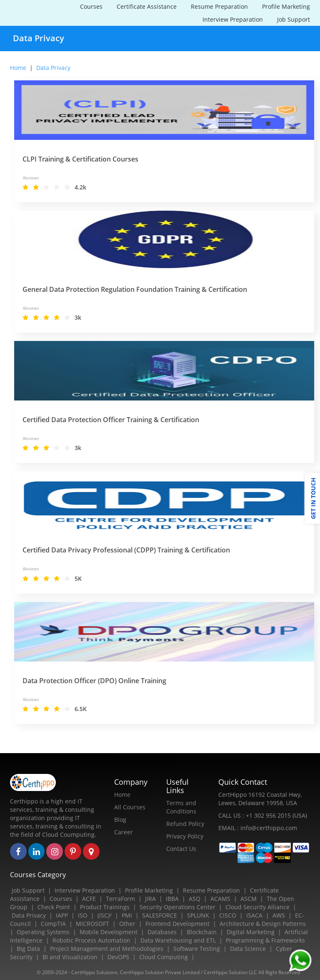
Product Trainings (105, 907)
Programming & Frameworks (265, 940)
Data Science (248, 949)
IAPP (62, 915)
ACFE (89, 899)
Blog (120, 820)
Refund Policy (185, 824)
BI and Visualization (70, 957)
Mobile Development (109, 932)
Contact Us (181, 849)
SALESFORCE (160, 915)
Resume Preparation (219, 6)
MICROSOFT (92, 924)
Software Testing (197, 949)
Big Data (28, 949)
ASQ (195, 899)
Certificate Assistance (147, 6)
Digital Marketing (251, 932)
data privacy (53, 68)
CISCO (228, 915)
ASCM (249, 899)
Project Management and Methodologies (107, 949)
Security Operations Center (177, 907)
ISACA (254, 915)
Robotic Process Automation (91, 940)
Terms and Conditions (181, 807)
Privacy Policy (185, 836)
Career (124, 832)
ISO (83, 915)
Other (127, 924)
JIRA (150, 899)
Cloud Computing (164, 957)
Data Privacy (29, 915)
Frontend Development (177, 924)
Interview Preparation (233, 19)
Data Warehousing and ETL (178, 940)
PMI (127, 915)
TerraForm (120, 899)
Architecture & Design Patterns (263, 924)
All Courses (130, 807)
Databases (162, 932)
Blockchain (202, 932)
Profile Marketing (286, 6)
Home (18, 68)
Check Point (54, 907)
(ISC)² (105, 915)
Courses (91, 6)
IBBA (172, 899)
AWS (279, 915)
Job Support (294, 19)
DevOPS (118, 957)
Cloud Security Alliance (257, 907)
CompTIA (53, 924)
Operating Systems (43, 932)
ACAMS (220, 899)
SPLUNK (198, 915)
